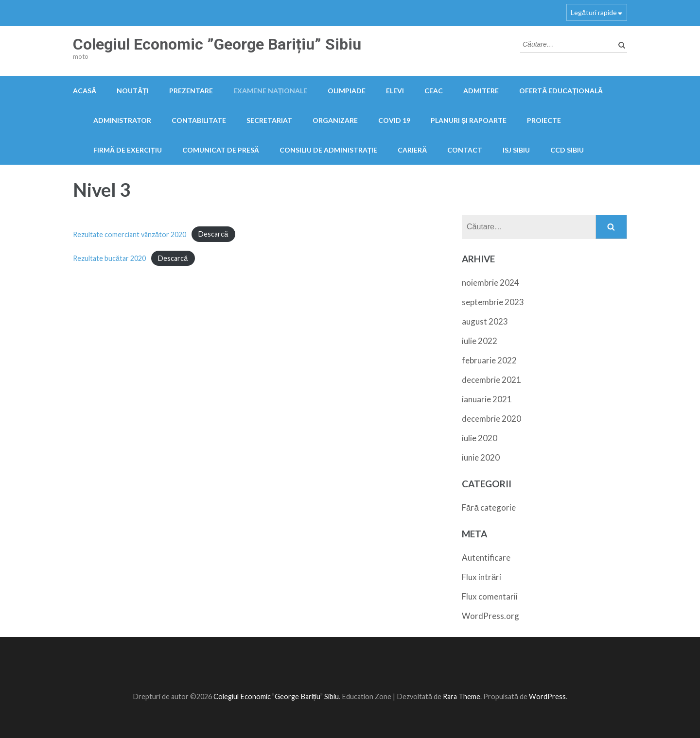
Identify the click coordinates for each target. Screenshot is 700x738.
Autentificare (486, 558)
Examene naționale (271, 91)
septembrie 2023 (493, 302)
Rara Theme (462, 696)
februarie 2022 (489, 360)
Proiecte (544, 120)
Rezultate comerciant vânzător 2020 (130, 234)
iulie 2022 (480, 341)
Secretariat (269, 120)
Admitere (481, 91)
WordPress (547, 696)
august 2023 (485, 321)
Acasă (85, 91)
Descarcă (213, 234)
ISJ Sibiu (516, 150)
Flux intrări (481, 577)
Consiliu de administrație (329, 150)
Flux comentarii (490, 596)
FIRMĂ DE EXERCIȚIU (128, 150)
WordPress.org (490, 616)
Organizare (335, 120)
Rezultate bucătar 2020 (109, 258)
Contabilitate (199, 120)
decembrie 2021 (491, 380)
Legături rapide (594, 12)
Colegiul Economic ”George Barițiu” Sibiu (217, 44)
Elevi (395, 91)
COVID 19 (394, 120)
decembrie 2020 (491, 419)
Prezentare (191, 91)
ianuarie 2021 (487, 399)
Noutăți (133, 91)
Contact (465, 150)
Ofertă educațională (561, 91)
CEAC (434, 91)
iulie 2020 (480, 438)
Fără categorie (489, 507)
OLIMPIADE (347, 91)
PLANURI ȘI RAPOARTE (469, 120)
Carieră (412, 150)
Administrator (122, 120)
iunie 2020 (481, 457)
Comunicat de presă (221, 150)
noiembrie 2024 (490, 283)
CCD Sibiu (567, 150)
